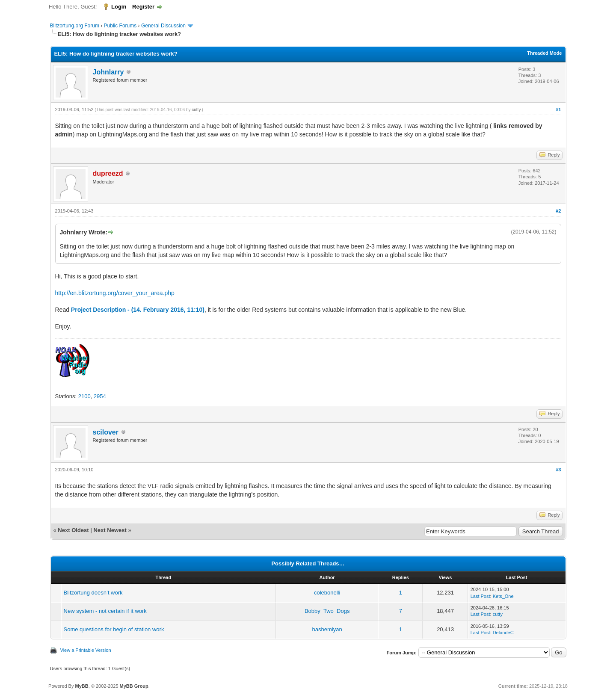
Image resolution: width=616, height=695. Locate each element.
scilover (106, 432)
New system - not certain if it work (105, 611)
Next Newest (110, 530)
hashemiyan (327, 629)
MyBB (81, 686)
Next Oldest (73, 530)
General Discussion (163, 26)
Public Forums (120, 26)
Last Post (480, 596)
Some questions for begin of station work (114, 629)
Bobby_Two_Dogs (327, 611)
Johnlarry (108, 72)
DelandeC (503, 633)
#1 (558, 109)
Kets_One (503, 596)
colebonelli (327, 593)
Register (143, 7)
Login (119, 7)
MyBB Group (134, 686)
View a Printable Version (86, 650)
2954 (100, 396)
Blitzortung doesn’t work (93, 593)
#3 (558, 470)
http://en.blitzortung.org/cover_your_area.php (115, 293)
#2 (558, 211)
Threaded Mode (544, 53)
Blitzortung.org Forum (75, 26)
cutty (196, 110)
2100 (84, 396)
